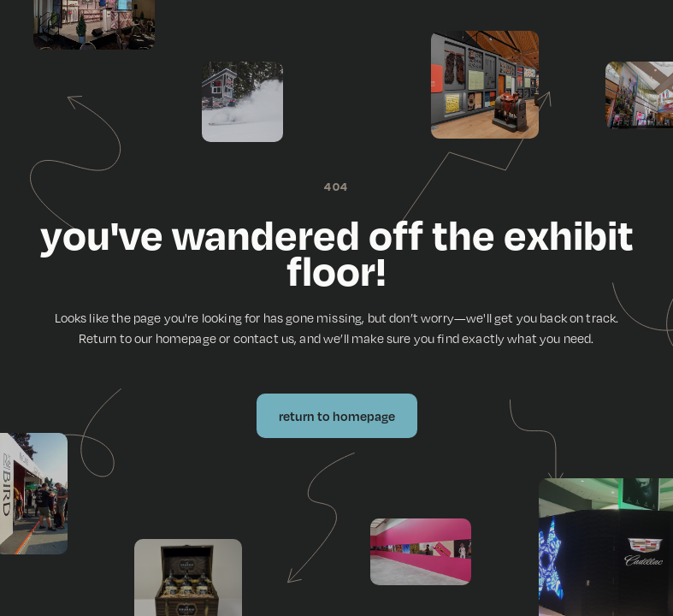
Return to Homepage (337, 416)
